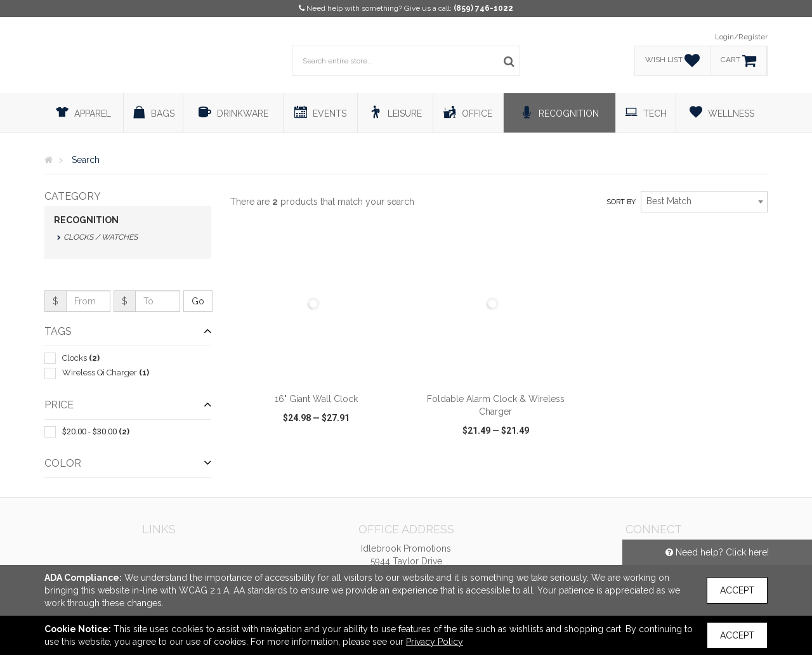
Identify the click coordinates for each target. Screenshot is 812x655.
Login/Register (741, 37)
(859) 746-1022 (483, 8)
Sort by (621, 202)
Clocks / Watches (101, 237)
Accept (737, 590)
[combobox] (704, 202)
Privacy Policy (435, 642)
